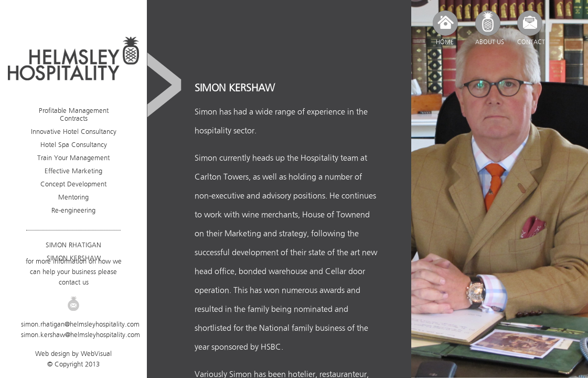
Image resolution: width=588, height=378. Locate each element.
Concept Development (73, 184)
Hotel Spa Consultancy (74, 145)
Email (73, 303)
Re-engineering (73, 210)
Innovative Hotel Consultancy (74, 132)
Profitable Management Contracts (74, 114)
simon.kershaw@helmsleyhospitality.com (81, 335)
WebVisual (96, 354)
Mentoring (73, 197)
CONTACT (531, 42)
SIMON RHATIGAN (73, 245)
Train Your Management (73, 158)
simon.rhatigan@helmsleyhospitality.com (80, 324)
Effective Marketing (73, 171)
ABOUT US (490, 42)
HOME (445, 42)
